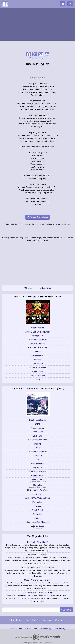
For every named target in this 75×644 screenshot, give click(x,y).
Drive (37, 424)
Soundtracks (32, 620)
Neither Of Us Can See (37, 490)
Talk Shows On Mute (37, 340)
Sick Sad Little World (37, 348)
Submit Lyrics (15, 620)
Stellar (38, 448)
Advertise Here (16, 629)
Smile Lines (37, 372)
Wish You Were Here (37, 440)
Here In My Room (37, 376)
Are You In (38, 468)
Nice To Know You (38, 472)
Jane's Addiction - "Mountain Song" (38, 593)
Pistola (37, 352)
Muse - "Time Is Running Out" (37, 580)
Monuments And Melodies (37, 522)
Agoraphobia (38, 336)
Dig (37, 460)
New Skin (37, 485)
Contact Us (61, 620)
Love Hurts (37, 436)
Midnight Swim (37, 476)
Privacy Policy (31, 629)
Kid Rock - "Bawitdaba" (38, 542)
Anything (37, 506)
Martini (37, 518)
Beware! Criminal (38, 344)
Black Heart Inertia (37, 420)
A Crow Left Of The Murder (38, 332)
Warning (37, 444)
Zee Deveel (37, 364)
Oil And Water (37, 464)
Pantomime (38, 502)
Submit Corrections (37, 217)
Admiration (37, 514)
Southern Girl (37, 356)
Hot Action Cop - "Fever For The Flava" (38, 567)
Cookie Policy (46, 629)
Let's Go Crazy (37, 526)
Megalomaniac (37, 328)
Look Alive (37, 494)
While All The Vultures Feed (37, 498)
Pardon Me (38, 456)
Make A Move (37, 480)
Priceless (37, 360)
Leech (37, 380)
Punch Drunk (37, 510)
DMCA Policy (60, 629)
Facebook (47, 620)
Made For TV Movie (37, 368)
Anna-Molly (37, 432)
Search (66, 610)
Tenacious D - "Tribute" (37, 555)
